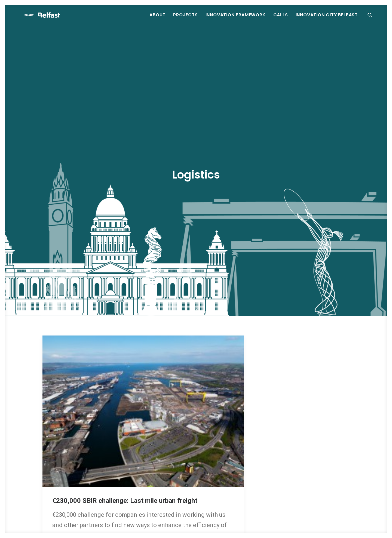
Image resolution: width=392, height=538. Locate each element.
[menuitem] (157, 19)
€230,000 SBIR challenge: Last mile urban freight (125, 458)
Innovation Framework (236, 19)
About (157, 19)
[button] (372, 19)
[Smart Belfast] (59, 19)
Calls (281, 19)
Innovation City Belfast (327, 19)
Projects (185, 19)
